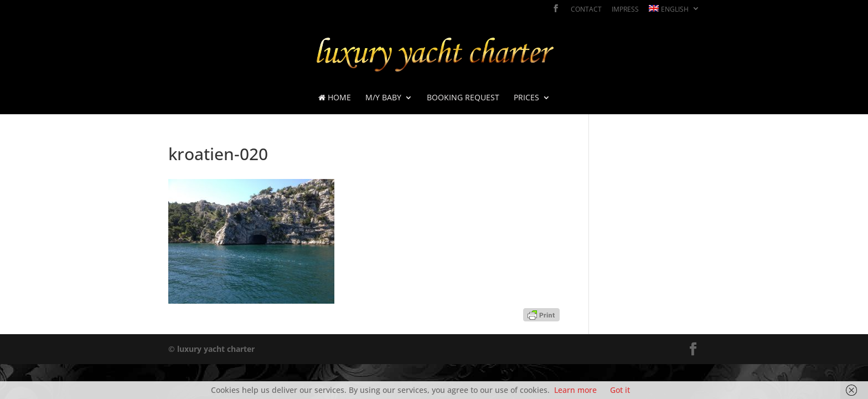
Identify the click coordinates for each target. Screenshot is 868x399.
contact (586, 10)
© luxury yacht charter (211, 349)
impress (625, 10)
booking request (463, 98)
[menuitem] (674, 11)
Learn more (575, 390)
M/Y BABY (383, 98)
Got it (620, 390)
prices (526, 98)
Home (335, 98)
